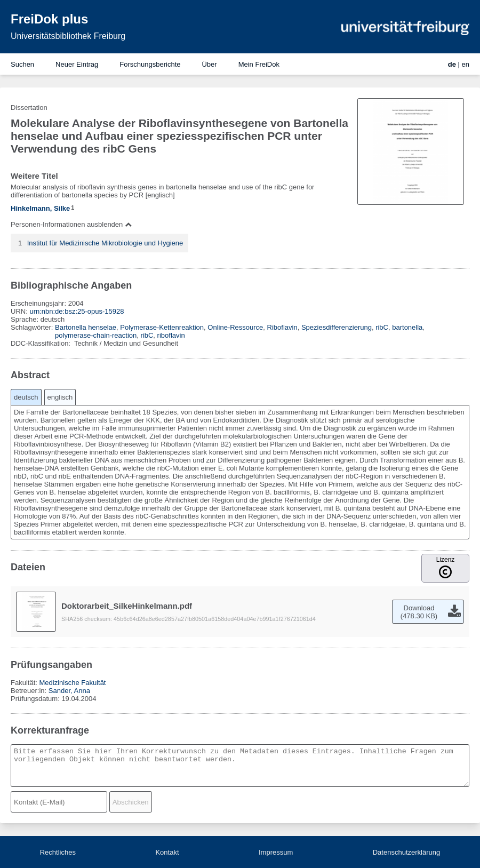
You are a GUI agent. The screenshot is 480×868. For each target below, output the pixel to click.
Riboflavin (282, 327)
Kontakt (167, 852)
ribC (382, 327)
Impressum (276, 852)
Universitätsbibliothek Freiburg (68, 36)
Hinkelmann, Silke (40, 208)
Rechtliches (58, 852)
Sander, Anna (69, 691)
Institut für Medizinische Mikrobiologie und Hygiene (105, 243)
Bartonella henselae (86, 327)
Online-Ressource (235, 327)
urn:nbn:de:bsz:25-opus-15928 (77, 311)
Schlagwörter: (33, 327)
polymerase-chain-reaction (96, 335)
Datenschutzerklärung (406, 852)
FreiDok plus (49, 19)
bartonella (407, 327)
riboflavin (171, 335)
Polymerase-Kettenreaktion (162, 327)
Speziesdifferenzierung (337, 327)
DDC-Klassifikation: (42, 343)
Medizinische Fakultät (72, 683)
